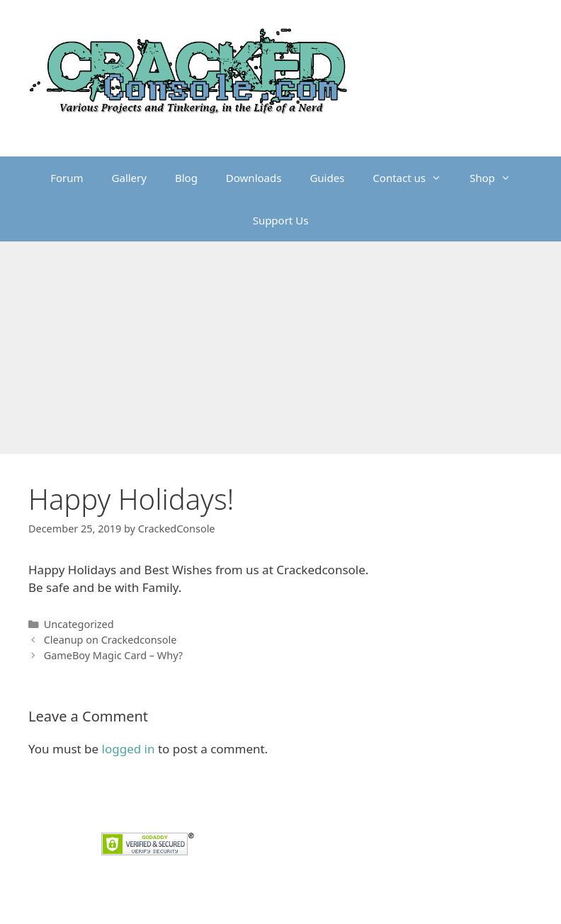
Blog (186, 178)
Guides (327, 178)
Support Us (281, 220)
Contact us (414, 178)
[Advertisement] (280, 348)
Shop (497, 178)
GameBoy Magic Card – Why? (113, 655)
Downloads (254, 178)
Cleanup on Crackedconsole (110, 640)
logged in (129, 749)
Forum (67, 178)
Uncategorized (79, 624)
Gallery (129, 178)
